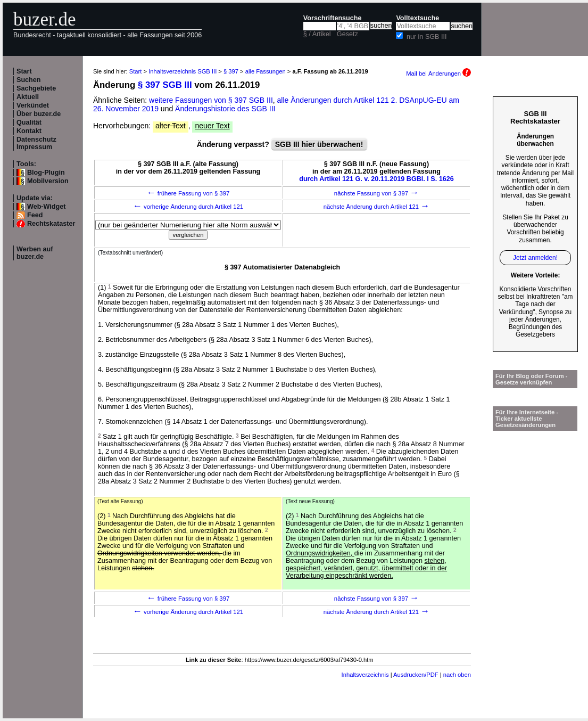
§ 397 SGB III (165, 85)
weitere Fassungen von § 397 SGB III (211, 100)
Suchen (29, 80)
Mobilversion (48, 181)
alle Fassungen (266, 71)
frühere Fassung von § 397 (188, 193)
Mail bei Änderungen (438, 73)
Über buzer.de (39, 114)
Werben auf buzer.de (35, 253)
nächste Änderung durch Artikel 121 (377, 207)
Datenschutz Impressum (36, 143)
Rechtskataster (51, 224)
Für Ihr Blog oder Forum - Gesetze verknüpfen (532, 379)
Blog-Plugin (46, 173)
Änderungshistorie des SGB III (225, 109)
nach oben (457, 675)
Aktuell (28, 97)
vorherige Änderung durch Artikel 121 (188, 207)
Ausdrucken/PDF (416, 675)
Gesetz (347, 34)
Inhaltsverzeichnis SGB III (183, 71)
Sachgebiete (36, 88)
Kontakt (29, 131)
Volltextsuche (417, 18)
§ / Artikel (317, 34)
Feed (35, 215)
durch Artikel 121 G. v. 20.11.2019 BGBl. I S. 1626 (376, 179)
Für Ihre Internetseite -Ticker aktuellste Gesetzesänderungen (527, 419)
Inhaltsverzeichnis (365, 675)
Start (24, 71)
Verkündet (33, 105)
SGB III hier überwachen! (319, 144)
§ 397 (231, 71)
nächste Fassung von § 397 (376, 193)
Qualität (29, 122)
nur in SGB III (427, 37)
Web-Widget (46, 207)
